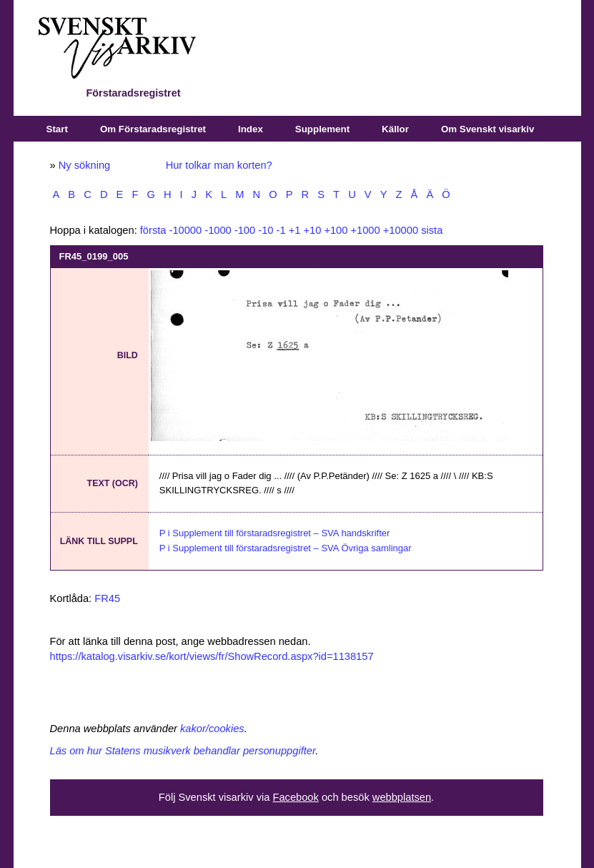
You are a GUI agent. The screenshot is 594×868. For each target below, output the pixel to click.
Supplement (322, 129)
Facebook (295, 797)
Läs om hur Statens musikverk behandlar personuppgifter (183, 751)
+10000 (401, 230)
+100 (336, 230)
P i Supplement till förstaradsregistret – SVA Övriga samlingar (286, 548)
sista (432, 230)
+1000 (365, 230)
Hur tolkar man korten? (219, 165)
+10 (312, 230)
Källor (395, 129)
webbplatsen (402, 797)
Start (57, 129)
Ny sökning (85, 165)
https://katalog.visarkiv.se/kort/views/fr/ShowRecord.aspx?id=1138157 (212, 656)
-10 (266, 230)
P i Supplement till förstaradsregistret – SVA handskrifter (275, 533)
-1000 (218, 230)
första (153, 230)
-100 (245, 230)
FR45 (107, 598)
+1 (295, 230)
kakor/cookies (212, 729)
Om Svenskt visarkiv (487, 129)
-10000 (186, 230)
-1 (281, 230)
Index (251, 129)
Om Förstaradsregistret (153, 129)
